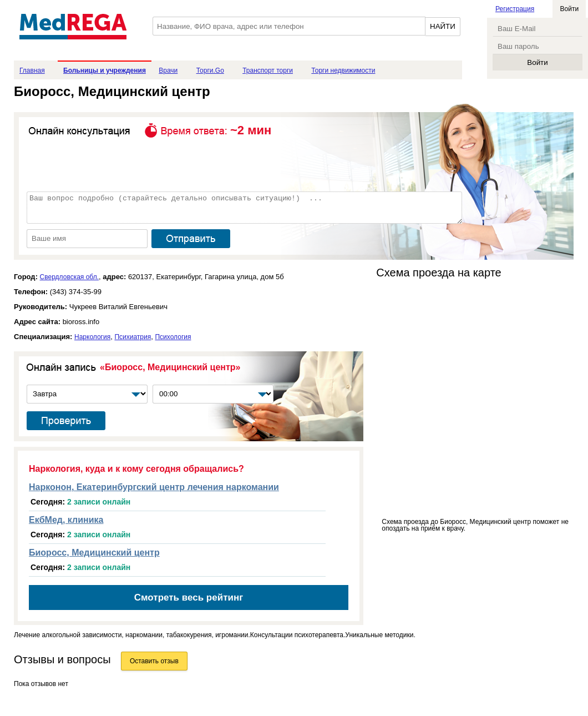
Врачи (168, 70)
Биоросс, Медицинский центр (94, 553)
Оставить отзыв (154, 661)
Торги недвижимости (343, 70)
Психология (173, 337)
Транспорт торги (268, 70)
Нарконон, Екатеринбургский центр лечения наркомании (154, 487)
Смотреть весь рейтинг (189, 597)
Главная (32, 70)
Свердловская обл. (69, 277)
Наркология (92, 337)
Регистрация (515, 9)
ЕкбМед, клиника (66, 520)
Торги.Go (210, 70)
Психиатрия (133, 337)
